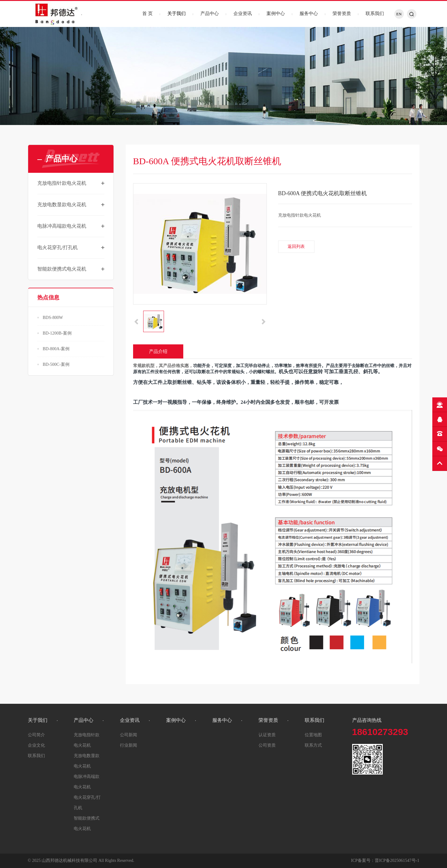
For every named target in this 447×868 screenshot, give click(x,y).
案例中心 (276, 13)
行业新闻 (129, 745)
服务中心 (309, 13)
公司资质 (267, 745)
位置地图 (313, 735)
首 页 (147, 13)
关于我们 (177, 13)
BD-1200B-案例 (57, 333)
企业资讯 (243, 13)
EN (399, 14)
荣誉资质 (342, 13)
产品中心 (210, 13)
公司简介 (36, 735)
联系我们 (375, 13)
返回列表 (296, 246)
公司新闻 (129, 735)
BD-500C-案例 (56, 364)
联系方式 (313, 745)
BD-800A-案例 (56, 349)
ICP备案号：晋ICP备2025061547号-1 (385, 860)
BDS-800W (53, 318)
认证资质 (267, 735)
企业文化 (36, 745)
